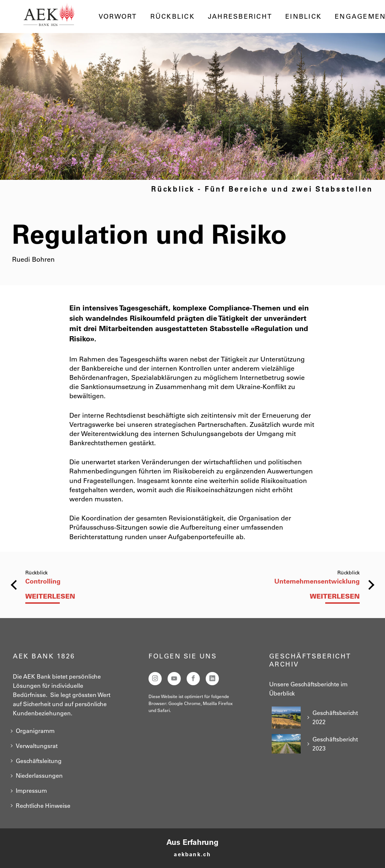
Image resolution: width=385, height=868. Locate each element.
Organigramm (35, 731)
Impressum (31, 791)
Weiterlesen (50, 596)
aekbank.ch (192, 854)
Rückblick (173, 17)
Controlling (43, 581)
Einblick (303, 17)
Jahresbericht (240, 17)
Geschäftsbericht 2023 (335, 744)
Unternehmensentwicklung (317, 581)
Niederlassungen (39, 776)
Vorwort (118, 17)
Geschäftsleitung (39, 761)
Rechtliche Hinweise (43, 806)
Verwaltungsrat (37, 746)
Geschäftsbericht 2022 (335, 717)
